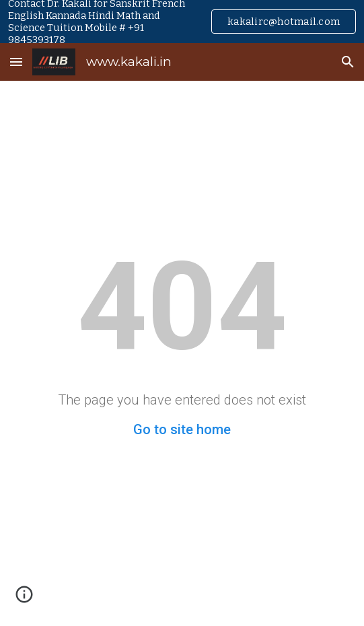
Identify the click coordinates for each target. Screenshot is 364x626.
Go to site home (182, 429)
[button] (16, 62)
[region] (182, 22)
